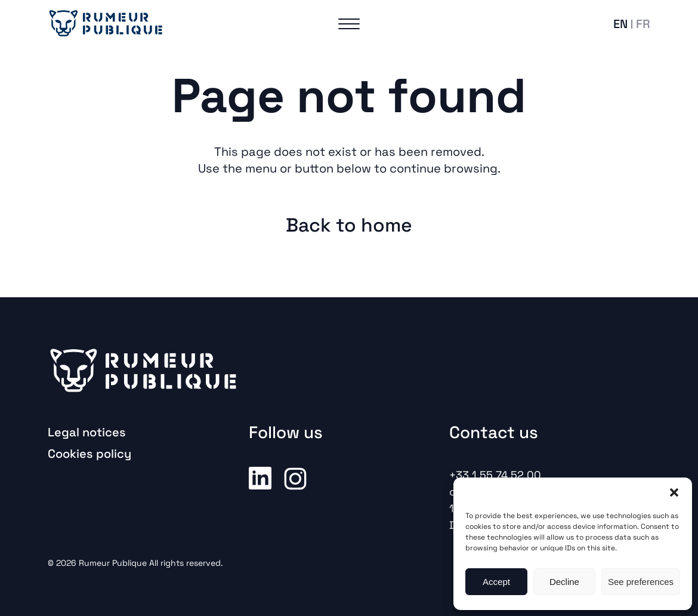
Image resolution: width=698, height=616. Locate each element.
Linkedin (260, 478)
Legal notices (87, 432)
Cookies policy (89, 454)
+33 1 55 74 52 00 (495, 475)
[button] (674, 492)
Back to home (349, 225)
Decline (564, 582)
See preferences (641, 582)
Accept (496, 582)
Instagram (295, 478)
